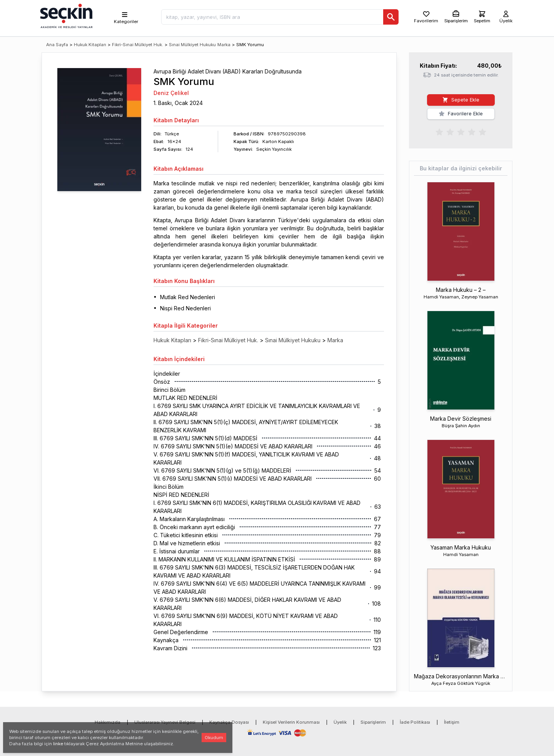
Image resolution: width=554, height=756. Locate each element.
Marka (224, 45)
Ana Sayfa (57, 45)
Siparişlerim (373, 722)
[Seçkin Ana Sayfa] (65, 15)
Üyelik (340, 722)
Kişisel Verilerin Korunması (291, 722)
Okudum (214, 738)
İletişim (452, 722)
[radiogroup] (461, 132)
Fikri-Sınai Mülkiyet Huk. (138, 45)
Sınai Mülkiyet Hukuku (192, 45)
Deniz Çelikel (171, 93)
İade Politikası (415, 722)
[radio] (439, 132)
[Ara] (391, 17)
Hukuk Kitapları (90, 45)
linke (58, 744)
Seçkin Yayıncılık (274, 149)
